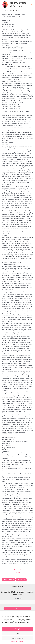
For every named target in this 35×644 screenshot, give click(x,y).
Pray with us (21, 580)
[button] (32, 613)
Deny (17, 633)
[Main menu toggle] (32, 5)
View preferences (17, 638)
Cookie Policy (15, 642)
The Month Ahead (9, 580)
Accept (17, 629)
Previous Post (17, 570)
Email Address (18, 598)
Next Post (17, 573)
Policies (21, 642)
